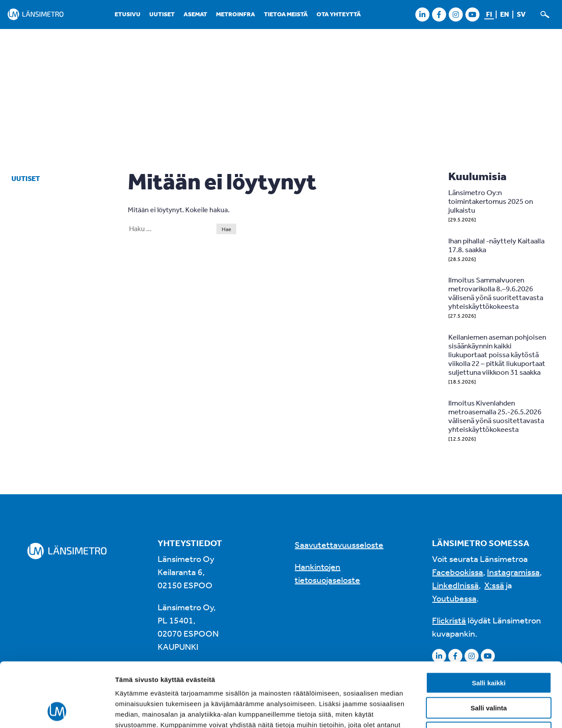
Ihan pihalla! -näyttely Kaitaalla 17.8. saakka (496, 245)
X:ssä (494, 585)
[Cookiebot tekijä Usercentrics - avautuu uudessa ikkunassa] (57, 711)
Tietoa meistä (286, 14)
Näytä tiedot (470, 711)
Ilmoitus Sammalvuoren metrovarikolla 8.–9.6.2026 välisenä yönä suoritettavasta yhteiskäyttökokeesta (496, 293)
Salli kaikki (489, 622)
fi (489, 14)
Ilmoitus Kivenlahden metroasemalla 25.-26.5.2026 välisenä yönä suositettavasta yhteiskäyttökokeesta (496, 416)
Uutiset (162, 14)
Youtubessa (454, 598)
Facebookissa (458, 572)
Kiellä (489, 672)
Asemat (195, 14)
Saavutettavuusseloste (339, 545)
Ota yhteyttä (339, 14)
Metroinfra (236, 14)
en (504, 14)
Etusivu (128, 14)
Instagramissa (513, 572)
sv (521, 14)
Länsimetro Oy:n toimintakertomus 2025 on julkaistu (491, 201)
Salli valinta (489, 647)
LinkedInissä (455, 585)
